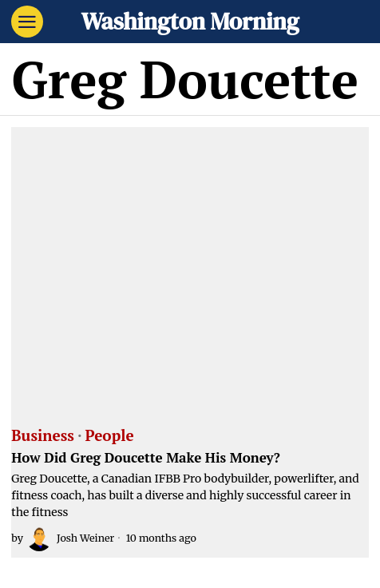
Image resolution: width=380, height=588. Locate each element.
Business (43, 436)
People (110, 436)
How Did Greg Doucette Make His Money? (146, 458)
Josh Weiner (70, 538)
